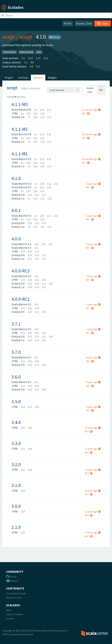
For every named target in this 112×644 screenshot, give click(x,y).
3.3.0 (16, 443)
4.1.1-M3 (20, 104)
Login (103, 23)
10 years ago (93, 428)
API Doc (68, 23)
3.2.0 (16, 464)
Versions (38, 78)
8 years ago (93, 357)
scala (39, 52)
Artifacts (23, 78)
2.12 (38, 58)
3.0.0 (16, 506)
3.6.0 (16, 377)
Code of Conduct (15, 614)
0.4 (38, 66)
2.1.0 (16, 527)
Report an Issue (14, 597)
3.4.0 (16, 422)
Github (11, 577)
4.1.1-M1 (20, 154)
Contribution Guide (16, 593)
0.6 (32, 62)
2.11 (46, 58)
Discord (12, 581)
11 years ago (93, 449)
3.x (23, 58)
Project (9, 78)
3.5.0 (16, 401)
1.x (26, 62)
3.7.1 (16, 324)
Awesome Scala (84, 23)
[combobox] (63, 90)
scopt (9, 37)
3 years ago (93, 184)
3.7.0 (16, 352)
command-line (9, 52)
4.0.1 (16, 210)
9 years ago (93, 407)
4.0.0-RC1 (21, 299)
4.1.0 (16, 178)
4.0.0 (16, 239)
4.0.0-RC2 (21, 271)
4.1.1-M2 (20, 129)
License (10, 618)
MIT (86, 113)
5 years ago (93, 216)
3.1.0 (16, 485)
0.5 (32, 66)
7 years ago (93, 276)
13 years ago (93, 533)
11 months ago (91, 110)
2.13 (30, 58)
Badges (52, 78)
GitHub (55, 37)
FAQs (9, 610)
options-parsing (26, 52)
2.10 (44, 280)
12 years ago (93, 470)
